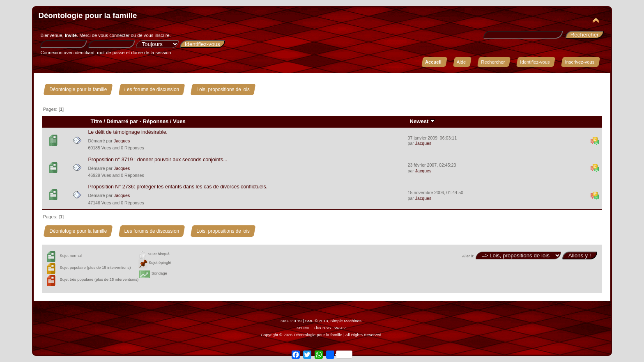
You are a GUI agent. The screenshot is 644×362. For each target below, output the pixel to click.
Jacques (122, 141)
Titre (97, 121)
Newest (422, 121)
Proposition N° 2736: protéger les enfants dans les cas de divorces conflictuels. (178, 187)
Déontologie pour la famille (87, 15)
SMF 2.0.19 (291, 321)
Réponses (156, 121)
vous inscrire (157, 35)
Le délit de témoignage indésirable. (128, 132)
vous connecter (114, 35)
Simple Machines (346, 321)
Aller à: (468, 256)
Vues (179, 121)
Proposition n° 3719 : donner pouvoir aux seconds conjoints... (158, 160)
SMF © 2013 (317, 321)
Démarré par (122, 121)
